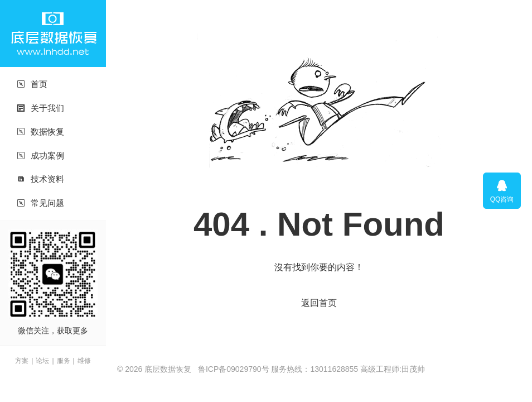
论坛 (42, 361)
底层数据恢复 (53, 33)
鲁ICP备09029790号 (234, 369)
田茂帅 (413, 369)
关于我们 (40, 108)
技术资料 (40, 179)
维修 (84, 361)
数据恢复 (40, 131)
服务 (64, 361)
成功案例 (40, 155)
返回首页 (319, 303)
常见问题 (40, 203)
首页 (32, 84)
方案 (22, 361)
